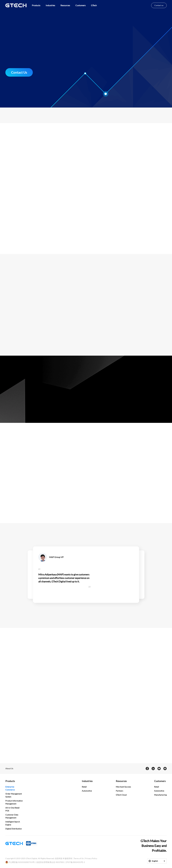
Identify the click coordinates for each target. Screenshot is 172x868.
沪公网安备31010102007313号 (21, 862)
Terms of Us (79, 858)
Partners (119, 791)
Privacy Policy (91, 858)
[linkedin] (153, 769)
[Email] (165, 769)
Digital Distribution (14, 829)
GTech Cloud (121, 795)
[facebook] (147, 769)
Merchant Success (123, 787)
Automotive (87, 791)
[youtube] (159, 769)
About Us (9, 768)
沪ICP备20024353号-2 (75, 862)
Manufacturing (160, 795)
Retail (84, 787)
